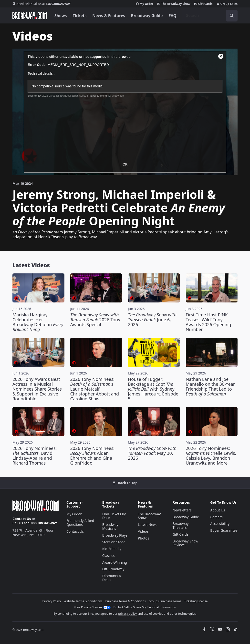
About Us (218, 510)
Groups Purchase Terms (165, 601)
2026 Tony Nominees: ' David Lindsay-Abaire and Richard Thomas (35, 456)
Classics (109, 556)
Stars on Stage (114, 542)
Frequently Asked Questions (80, 523)
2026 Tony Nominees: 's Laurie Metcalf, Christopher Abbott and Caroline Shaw (95, 389)
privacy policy (127, 614)
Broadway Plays (115, 535)
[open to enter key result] (232, 16)
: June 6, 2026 (152, 320)
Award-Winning (115, 562)
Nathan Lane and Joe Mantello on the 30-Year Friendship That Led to (210, 386)
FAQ (173, 16)
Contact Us (22, 519)
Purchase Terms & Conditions (126, 601)
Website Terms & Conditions (83, 601)
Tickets (80, 16)
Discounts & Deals (112, 578)
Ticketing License (196, 601)
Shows (61, 16)
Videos (143, 531)
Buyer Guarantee (224, 530)
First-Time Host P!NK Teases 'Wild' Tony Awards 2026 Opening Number (208, 322)
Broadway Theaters (181, 525)
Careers (216, 517)
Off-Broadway (113, 569)
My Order (145, 4)
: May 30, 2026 (152, 453)
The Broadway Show (174, 4)
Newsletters (182, 510)
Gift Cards (203, 4)
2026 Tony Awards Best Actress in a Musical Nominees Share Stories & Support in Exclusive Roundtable (37, 389)
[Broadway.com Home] (30, 16)
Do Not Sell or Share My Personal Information (145, 607)
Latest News (148, 525)
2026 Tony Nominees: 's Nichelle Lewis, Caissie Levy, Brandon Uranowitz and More (211, 456)
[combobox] (210, 16)
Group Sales (227, 4)
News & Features (109, 16)
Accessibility (220, 524)
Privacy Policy (52, 601)
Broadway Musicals (110, 526)
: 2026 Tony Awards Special (95, 320)
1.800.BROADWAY (42, 4)
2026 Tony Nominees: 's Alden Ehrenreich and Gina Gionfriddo (92, 456)
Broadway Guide (147, 16)
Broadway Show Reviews (185, 543)
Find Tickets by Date (114, 516)
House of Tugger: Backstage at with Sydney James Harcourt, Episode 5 (153, 389)
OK (125, 164)
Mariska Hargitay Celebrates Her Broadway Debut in (38, 322)
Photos (144, 538)
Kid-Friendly (112, 549)
